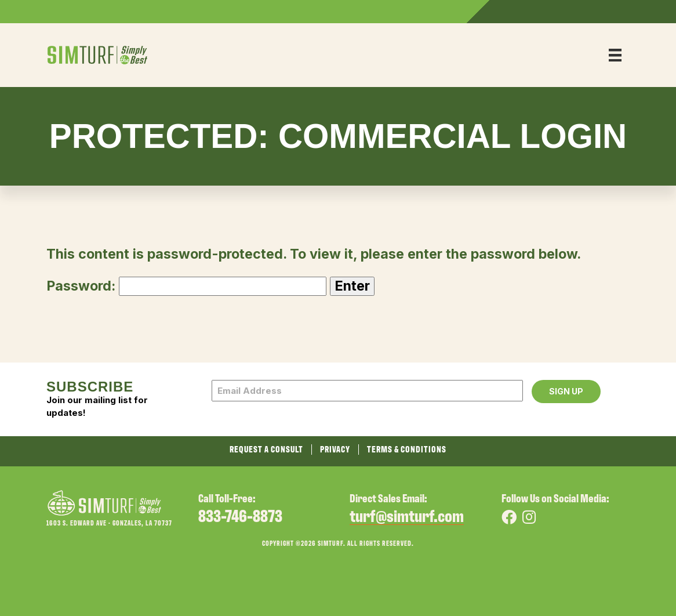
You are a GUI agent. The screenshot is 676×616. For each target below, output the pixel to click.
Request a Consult (266, 450)
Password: (186, 286)
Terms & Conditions (407, 450)
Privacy (335, 450)
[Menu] (615, 55)
